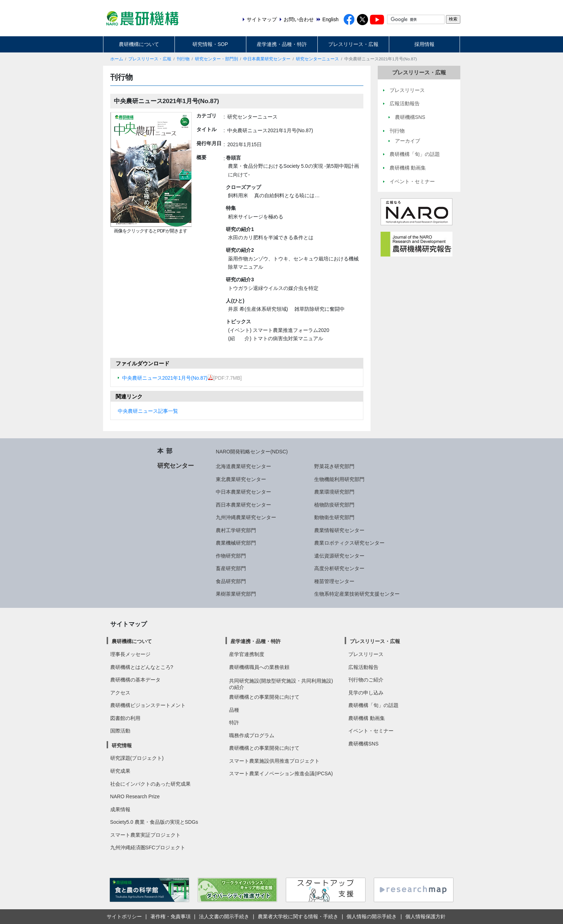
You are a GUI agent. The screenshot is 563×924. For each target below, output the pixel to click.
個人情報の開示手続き (372, 916)
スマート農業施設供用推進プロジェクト (274, 761)
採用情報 (424, 44)
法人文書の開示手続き (224, 916)
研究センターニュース (317, 59)
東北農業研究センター (241, 479)
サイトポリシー (124, 916)
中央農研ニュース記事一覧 (148, 411)
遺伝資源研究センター (339, 556)
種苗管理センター (334, 581)
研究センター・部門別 (217, 59)
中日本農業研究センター (267, 59)
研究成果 (120, 771)
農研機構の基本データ (135, 680)
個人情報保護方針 (425, 916)
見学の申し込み (366, 693)
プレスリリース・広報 (353, 44)
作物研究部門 (231, 556)
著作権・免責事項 (171, 916)
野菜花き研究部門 (334, 466)
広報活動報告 (363, 667)
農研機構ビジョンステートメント (148, 705)
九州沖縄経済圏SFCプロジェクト (148, 847)
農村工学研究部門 (236, 530)
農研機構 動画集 (367, 718)
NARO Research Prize (135, 796)
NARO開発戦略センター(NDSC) (252, 452)
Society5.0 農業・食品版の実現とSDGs (154, 822)
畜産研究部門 (231, 568)
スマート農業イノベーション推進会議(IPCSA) (281, 773)
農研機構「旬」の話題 (373, 705)
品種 (234, 710)
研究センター (176, 466)
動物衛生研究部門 (334, 517)
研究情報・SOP (210, 44)
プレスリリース (366, 654)
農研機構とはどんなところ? (142, 667)
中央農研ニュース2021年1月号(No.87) (168, 378)
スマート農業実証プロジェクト (145, 835)
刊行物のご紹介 (366, 680)
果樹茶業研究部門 (236, 594)
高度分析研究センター (339, 568)
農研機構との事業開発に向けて (264, 697)
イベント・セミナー (371, 731)
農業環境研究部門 (334, 492)
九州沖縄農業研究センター (246, 517)
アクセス (120, 693)
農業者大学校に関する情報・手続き (298, 916)
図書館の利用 (125, 718)
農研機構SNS (363, 744)
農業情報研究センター (339, 530)
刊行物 (183, 59)
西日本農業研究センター (243, 505)
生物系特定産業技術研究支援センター (357, 594)
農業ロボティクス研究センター (349, 543)
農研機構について (139, 44)
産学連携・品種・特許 (282, 44)
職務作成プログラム (252, 735)
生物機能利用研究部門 (339, 479)
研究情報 (122, 745)
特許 (234, 722)
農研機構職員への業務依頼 (259, 667)
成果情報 (120, 809)
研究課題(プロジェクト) (137, 758)
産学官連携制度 (247, 654)
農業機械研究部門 (236, 543)
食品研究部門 (231, 581)
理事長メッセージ (130, 654)
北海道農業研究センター (243, 466)
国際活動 (120, 731)
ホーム (117, 59)
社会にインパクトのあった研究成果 (150, 784)
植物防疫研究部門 (334, 505)
